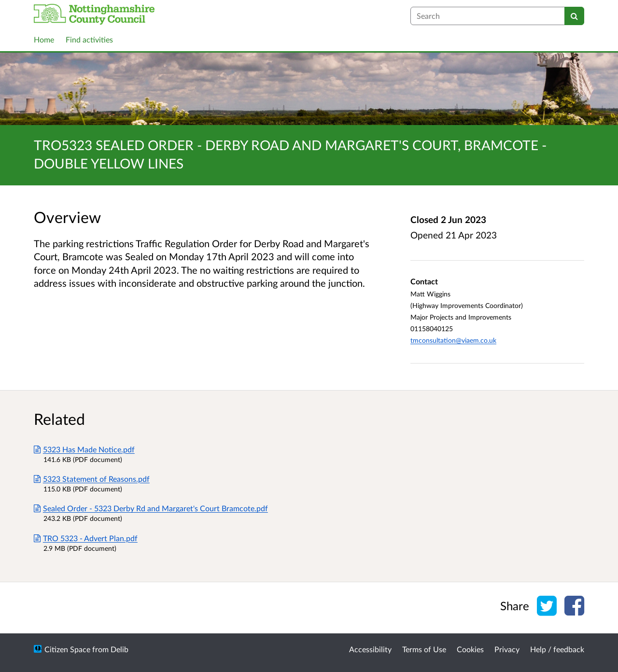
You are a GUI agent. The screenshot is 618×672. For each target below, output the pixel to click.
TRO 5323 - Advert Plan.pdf (86, 538)
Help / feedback (557, 649)
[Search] (574, 16)
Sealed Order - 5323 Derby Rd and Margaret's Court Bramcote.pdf (151, 508)
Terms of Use (424, 649)
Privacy (507, 649)
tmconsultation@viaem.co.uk (453, 340)
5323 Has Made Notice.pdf (84, 449)
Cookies (470, 649)
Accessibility (370, 649)
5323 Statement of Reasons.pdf (92, 479)
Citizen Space (67, 649)
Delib (119, 649)
